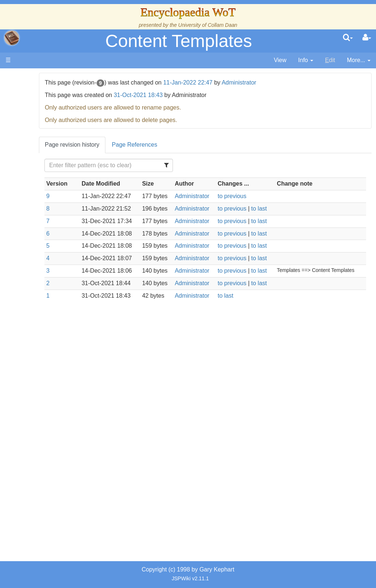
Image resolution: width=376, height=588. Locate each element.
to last (287, 217)
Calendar (47, 190)
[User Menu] (367, 38)
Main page (34, 77)
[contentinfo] (306, 60)
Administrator (286, 83)
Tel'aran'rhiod (52, 383)
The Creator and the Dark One (52, 131)
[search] (348, 38)
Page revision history (119, 145)
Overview (62, 215)
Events (44, 198)
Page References (181, 145)
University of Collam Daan (208, 25)
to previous (260, 205)
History (44, 181)
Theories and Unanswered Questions (52, 400)
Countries (62, 223)
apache (12, 38)
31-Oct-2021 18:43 (185, 95)
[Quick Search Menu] (348, 38)
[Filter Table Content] (146, 165)
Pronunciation (53, 417)
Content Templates (179, 41)
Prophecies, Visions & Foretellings (50, 366)
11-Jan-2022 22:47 (235, 83)
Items (42, 349)
